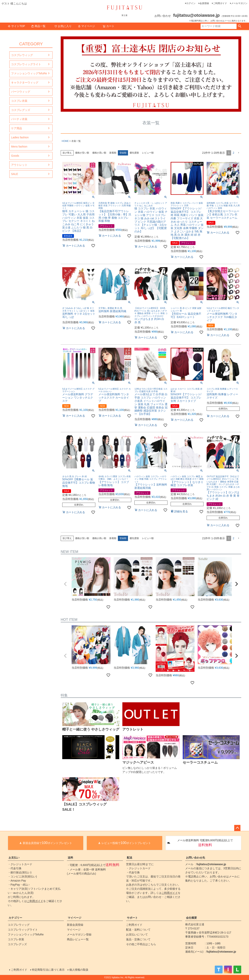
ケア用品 (17, 128)
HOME (65, 141)
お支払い (14, 858)
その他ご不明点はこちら (141, 944)
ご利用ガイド (220, 3)
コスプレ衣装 (19, 101)
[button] (238, 153)
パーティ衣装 (19, 119)
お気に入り (63, 26)
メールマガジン (239, 3)
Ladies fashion (20, 137)
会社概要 (191, 918)
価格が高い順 (99, 153)
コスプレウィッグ (22, 55)
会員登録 (204, 3)
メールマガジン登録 (79, 934)
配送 (130, 858)
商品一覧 (38, 26)
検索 (240, 26)
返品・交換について (138, 939)
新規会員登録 (75, 925)
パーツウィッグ (21, 92)
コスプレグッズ (21, 110)
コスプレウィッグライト (26, 64)
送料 (70, 858)
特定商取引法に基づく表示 (48, 970)
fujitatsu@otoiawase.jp (211, 864)
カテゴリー (15, 918)
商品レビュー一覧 (78, 939)
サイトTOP (16, 26)
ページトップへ (237, 828)
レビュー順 (148, 153)
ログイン (191, 3)
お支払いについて (137, 934)
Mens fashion (19, 147)
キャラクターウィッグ (25, 83)
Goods (15, 156)
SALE (15, 174)
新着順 (113, 153)
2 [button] (233, 153)
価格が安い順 (82, 153)
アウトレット (19, 165)
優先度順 (134, 153)
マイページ (86, 26)
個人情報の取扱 (79, 970)
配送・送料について (138, 930)
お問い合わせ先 (196, 858)
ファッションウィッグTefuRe (29, 73)
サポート (132, 918)
